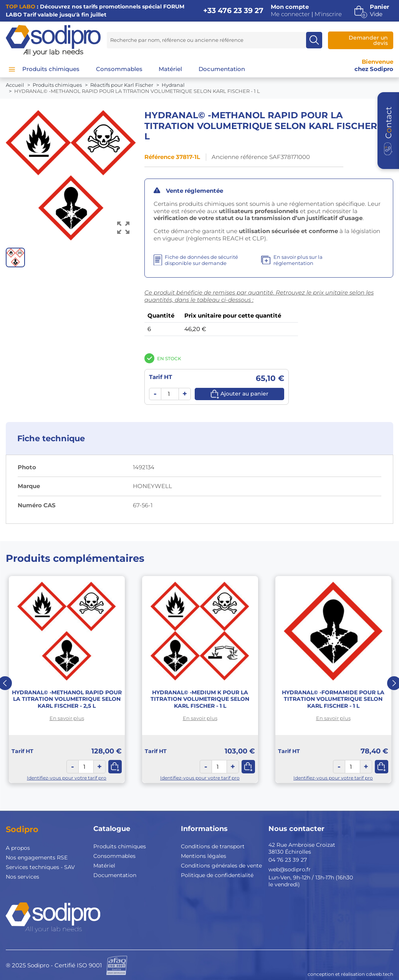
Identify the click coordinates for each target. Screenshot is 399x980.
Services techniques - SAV (40, 867)
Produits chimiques (120, 846)
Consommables (114, 856)
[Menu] (12, 69)
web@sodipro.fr (290, 869)
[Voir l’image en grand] (123, 228)
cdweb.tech (380, 974)
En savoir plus (67, 718)
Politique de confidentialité (217, 875)
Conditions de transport (213, 846)
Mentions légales (204, 856)
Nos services (22, 877)
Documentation (115, 875)
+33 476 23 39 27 (233, 11)
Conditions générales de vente (221, 866)
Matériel (104, 866)
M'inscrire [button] (328, 14)
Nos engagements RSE (37, 857)
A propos (18, 848)
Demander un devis (368, 40)
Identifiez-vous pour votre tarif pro (67, 778)
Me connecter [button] (290, 14)
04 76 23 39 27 (288, 860)
